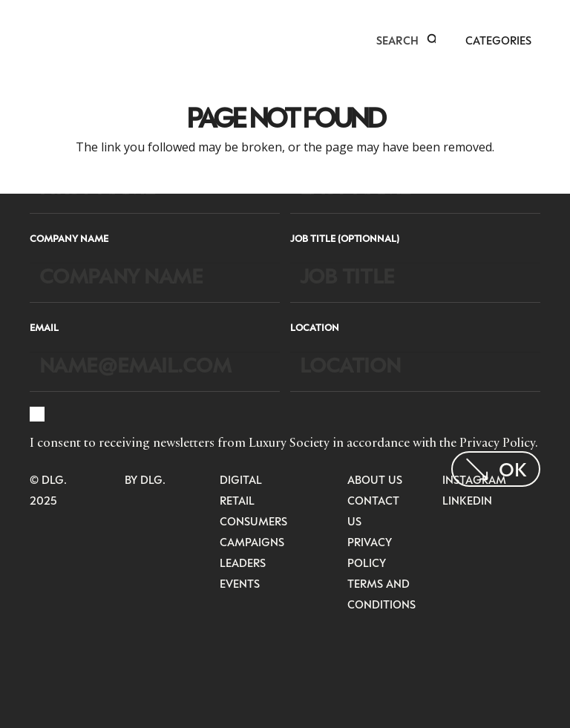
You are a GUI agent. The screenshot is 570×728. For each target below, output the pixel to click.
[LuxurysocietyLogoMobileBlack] (36, 39)
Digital (241, 479)
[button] (433, 40)
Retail (237, 500)
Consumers (253, 521)
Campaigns (252, 542)
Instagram (474, 479)
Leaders (243, 563)
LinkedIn (467, 500)
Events (240, 583)
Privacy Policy (497, 442)
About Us (375, 479)
